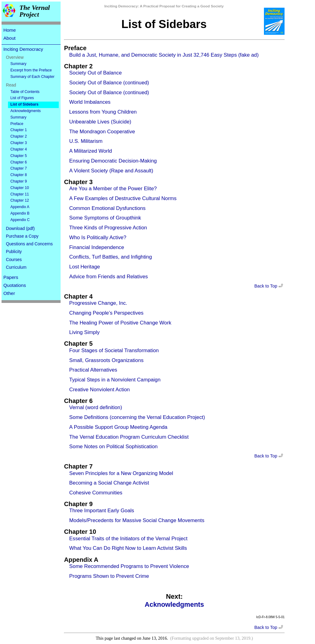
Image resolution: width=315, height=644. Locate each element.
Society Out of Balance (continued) (109, 83)
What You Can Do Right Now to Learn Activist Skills (128, 548)
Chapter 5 (19, 156)
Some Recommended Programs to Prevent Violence (129, 566)
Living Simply (84, 332)
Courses (14, 260)
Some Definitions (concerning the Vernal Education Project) (137, 417)
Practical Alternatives (93, 370)
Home (10, 30)
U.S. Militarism (86, 141)
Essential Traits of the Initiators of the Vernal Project (128, 539)
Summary (18, 64)
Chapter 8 (19, 175)
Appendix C (20, 220)
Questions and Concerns (29, 244)
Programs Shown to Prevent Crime (109, 576)
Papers (11, 277)
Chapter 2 (19, 136)
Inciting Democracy (23, 49)
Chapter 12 (20, 200)
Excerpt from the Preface (31, 70)
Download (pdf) (20, 228)
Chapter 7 (19, 168)
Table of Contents (25, 92)
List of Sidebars (24, 104)
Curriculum (16, 267)
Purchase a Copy (22, 236)
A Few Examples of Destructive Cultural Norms (123, 198)
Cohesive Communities (96, 493)
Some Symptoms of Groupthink (105, 218)
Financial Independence (97, 247)
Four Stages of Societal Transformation (114, 350)
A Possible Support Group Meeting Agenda (118, 427)
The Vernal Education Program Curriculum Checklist (129, 437)
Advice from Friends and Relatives (109, 277)
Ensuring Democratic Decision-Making (113, 161)
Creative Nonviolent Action (100, 390)
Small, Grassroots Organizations (106, 360)
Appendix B (20, 213)
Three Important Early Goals (102, 511)
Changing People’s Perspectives (106, 313)
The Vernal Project (35, 11)
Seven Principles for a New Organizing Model (121, 473)
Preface (17, 124)
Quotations (15, 285)
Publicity (14, 252)
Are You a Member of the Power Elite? (113, 189)
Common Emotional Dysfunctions (107, 208)
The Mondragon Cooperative (102, 132)
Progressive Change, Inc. (98, 303)
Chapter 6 (19, 162)
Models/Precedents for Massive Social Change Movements (137, 520)
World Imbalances (90, 102)
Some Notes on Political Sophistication (113, 447)
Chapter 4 (19, 149)
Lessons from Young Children (103, 112)
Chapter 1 (19, 130)
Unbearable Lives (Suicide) (100, 122)
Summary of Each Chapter (32, 77)
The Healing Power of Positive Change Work (120, 323)
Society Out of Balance (96, 73)
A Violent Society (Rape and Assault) (111, 171)
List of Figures (22, 98)
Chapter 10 (20, 188)
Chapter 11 (20, 194)
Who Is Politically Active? (98, 237)
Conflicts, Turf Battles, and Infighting (111, 257)
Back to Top (269, 286)
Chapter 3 (19, 143)
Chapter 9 (19, 181)
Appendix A (20, 207)
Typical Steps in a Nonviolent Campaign (115, 380)
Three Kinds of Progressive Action (108, 228)
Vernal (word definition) (96, 407)
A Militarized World (91, 151)
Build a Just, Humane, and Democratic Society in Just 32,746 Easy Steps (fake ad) (164, 55)
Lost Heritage (85, 267)
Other (9, 293)
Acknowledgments (26, 111)
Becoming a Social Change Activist (109, 483)
